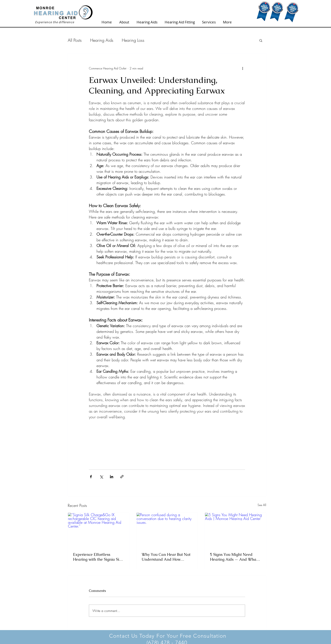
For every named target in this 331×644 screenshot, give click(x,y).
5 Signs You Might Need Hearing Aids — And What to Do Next (234, 557)
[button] (261, 40)
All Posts (75, 40)
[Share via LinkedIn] (112, 477)
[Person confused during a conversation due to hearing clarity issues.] (167, 530)
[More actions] (243, 68)
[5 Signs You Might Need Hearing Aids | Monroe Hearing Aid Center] (235, 530)
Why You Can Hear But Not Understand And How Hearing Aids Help (166, 557)
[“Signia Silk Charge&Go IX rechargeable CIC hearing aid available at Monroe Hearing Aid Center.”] (98, 530)
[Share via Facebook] (91, 477)
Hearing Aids (102, 40)
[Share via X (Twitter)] (101, 477)
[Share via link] (122, 477)
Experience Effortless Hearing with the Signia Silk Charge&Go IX (98, 557)
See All (262, 505)
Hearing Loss (133, 40)
